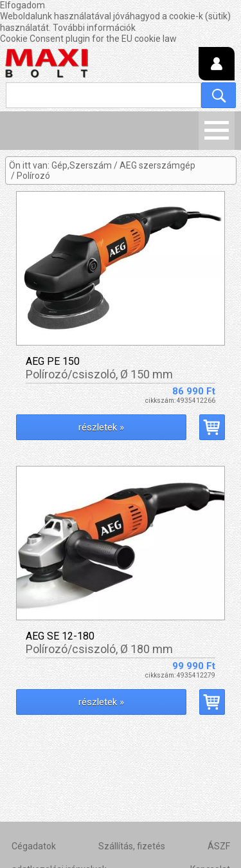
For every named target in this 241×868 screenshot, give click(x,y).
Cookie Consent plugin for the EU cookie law (88, 39)
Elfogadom (22, 5)
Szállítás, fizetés (132, 846)
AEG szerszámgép (157, 165)
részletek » (101, 427)
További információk (94, 28)
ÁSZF (219, 846)
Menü (217, 131)
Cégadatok (34, 846)
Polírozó (33, 176)
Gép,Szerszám (82, 165)
